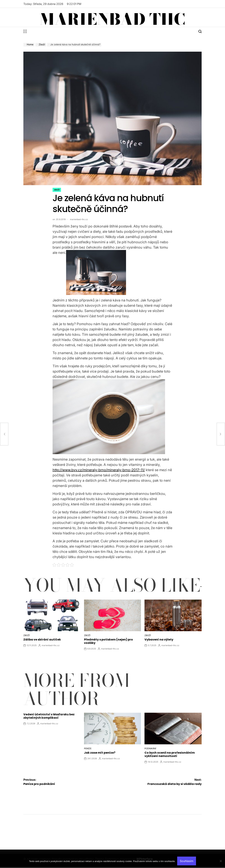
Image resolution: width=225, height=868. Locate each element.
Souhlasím (187, 861)
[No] (221, 864)
